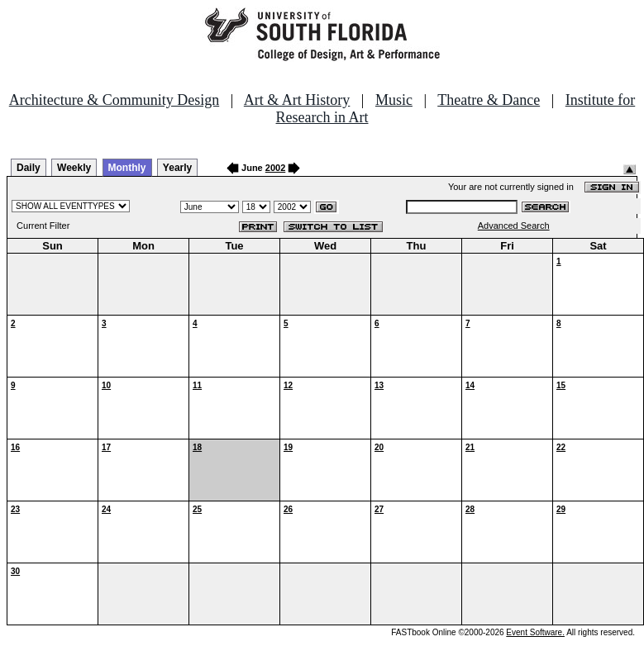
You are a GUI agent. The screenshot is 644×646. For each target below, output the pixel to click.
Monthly (127, 168)
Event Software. (535, 632)
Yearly (177, 168)
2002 (275, 168)
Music (394, 100)
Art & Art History (297, 100)
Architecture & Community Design (114, 100)
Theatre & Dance (489, 100)
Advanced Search (514, 226)
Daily (29, 168)
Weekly (74, 168)
